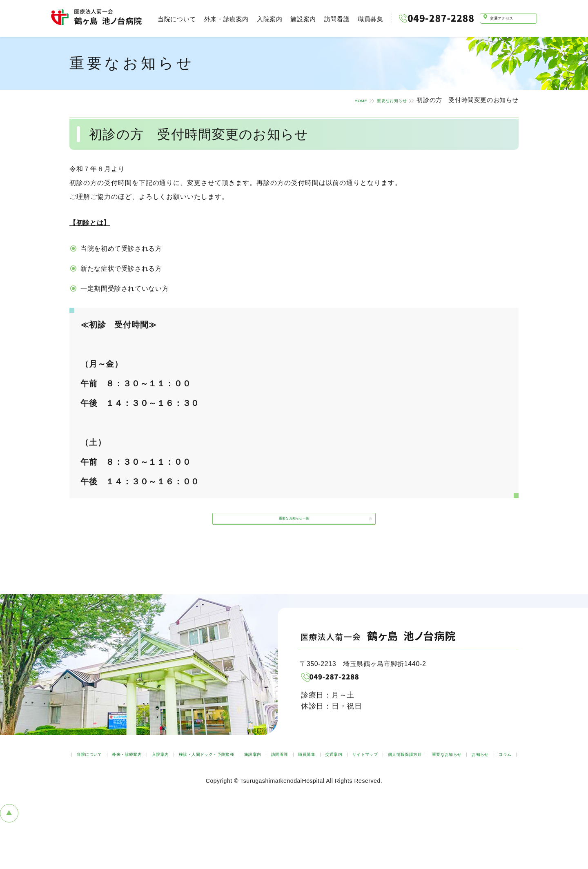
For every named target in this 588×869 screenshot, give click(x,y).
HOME (331, 100)
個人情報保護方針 (253, 790)
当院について (172, 19)
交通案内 (482, 776)
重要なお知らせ (379, 100)
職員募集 (365, 19)
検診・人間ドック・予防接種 (290, 776)
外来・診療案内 (221, 19)
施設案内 (298, 19)
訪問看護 (332, 19)
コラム (405, 790)
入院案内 (264, 19)
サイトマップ (193, 790)
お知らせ (367, 790)
